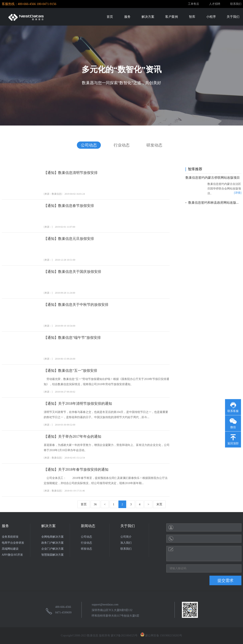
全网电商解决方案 (53, 537)
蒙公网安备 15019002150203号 (161, 636)
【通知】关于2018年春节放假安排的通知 (76, 470)
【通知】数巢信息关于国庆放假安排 (72, 272)
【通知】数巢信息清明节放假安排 (71, 173)
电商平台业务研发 (13, 543)
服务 (5, 526)
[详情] (238, 193)
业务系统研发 (10, 537)
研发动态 (154, 145)
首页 (84, 504)
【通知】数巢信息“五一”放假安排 (70, 371)
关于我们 (128, 526)
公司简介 (126, 537)
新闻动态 (88, 526)
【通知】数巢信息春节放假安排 (69, 206)
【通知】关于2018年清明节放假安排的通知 (78, 404)
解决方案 (49, 526)
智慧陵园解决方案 (53, 555)
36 (95, 504)
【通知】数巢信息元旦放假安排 (69, 239)
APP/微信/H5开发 (12, 555)
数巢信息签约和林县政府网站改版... (213, 203)
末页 (159, 504)
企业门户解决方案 (53, 549)
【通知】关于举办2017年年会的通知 (72, 437)
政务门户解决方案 (53, 543)
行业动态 (122, 145)
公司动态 (89, 145)
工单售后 (193, 4)
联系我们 (236, 4)
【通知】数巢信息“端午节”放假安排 (72, 338)
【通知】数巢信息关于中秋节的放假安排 (76, 305)
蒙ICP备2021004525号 (124, 636)
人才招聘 (215, 4)
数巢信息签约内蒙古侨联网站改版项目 (213, 178)
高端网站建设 (10, 549)
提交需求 (225, 580)
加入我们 (126, 543)
